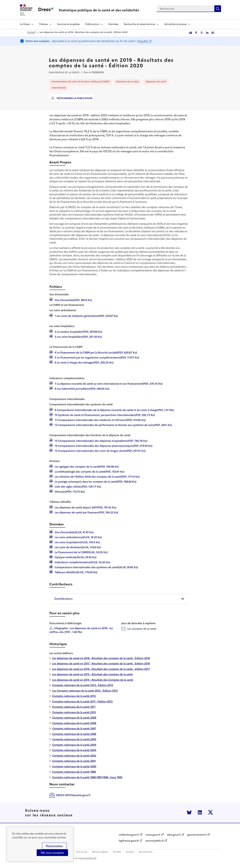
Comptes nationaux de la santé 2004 (74, 745)
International (59, 88)
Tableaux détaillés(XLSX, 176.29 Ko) (76, 572)
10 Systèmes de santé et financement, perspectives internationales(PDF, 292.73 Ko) (104, 415)
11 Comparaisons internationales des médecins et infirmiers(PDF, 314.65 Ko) (100, 420)
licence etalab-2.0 (88, 858)
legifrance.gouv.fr (129, 841)
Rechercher (218, 9)
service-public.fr (155, 841)
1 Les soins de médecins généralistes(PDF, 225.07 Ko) (86, 316)
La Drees (25, 24)
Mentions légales (100, 852)
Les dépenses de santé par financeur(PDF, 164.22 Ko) (86, 512)
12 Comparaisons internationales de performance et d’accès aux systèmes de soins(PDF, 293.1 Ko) (113, 425)
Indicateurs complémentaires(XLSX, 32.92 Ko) (82, 562)
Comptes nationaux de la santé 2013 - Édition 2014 (83, 685)
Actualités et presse (175, 24)
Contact (130, 852)
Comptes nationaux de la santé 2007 (74, 728)
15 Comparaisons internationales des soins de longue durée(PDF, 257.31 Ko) (100, 451)
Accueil (31, 32)
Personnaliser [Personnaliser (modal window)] (54, 846)
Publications (92, 24)
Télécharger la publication (74, 98)
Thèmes (43, 24)
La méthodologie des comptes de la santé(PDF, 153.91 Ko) (89, 471)
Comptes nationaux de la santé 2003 (74, 750)
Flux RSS (117, 852)
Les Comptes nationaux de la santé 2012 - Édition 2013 (85, 691)
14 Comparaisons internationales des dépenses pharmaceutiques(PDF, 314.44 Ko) (103, 446)
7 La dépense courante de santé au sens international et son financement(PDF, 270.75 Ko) (108, 383)
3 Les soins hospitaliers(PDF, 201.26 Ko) (78, 336)
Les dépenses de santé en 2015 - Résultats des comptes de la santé (92, 674)
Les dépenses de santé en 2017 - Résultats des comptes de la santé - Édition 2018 (101, 664)
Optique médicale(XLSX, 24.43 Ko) (75, 557)
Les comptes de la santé (139, 629)
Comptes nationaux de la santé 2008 (74, 723)
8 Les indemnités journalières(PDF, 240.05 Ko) (82, 388)
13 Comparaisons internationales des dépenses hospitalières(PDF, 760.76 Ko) (101, 441)
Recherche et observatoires (139, 24)
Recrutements (146, 852)
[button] (119, 599)
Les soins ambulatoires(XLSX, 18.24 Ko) (78, 537)
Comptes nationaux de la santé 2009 (74, 718)
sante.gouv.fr (153, 835)
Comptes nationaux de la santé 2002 (74, 756)
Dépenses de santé (156, 82)
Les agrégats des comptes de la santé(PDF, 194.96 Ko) (86, 466)
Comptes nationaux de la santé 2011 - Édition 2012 (82, 702)
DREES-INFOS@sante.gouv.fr (73, 795)
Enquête (143, 41)
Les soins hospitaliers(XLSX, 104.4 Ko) (77, 542)
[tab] (119, 599)
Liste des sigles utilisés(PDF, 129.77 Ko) (77, 486)
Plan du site (82, 852)
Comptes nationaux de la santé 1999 (74, 772)
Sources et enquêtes (69, 24)
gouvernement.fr (197, 835)
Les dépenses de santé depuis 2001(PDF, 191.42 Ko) (85, 507)
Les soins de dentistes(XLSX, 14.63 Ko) (77, 547)
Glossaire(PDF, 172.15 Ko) (69, 491)
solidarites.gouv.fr (129, 835)
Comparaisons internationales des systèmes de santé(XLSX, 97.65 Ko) (96, 567)
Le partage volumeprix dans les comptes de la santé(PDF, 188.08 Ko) (95, 481)
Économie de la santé (128, 82)
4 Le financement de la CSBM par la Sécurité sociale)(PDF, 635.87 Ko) (95, 352)
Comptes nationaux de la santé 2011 (74, 707)
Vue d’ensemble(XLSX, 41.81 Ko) (74, 532)
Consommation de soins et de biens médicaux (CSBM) (80, 82)
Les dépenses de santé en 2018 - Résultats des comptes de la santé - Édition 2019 (101, 658)
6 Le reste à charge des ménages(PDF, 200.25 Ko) (84, 362)
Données (113, 24)
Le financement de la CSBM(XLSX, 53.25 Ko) (81, 552)
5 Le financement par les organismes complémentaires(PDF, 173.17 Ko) (96, 357)
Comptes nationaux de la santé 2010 (74, 712)
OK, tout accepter (52, 853)
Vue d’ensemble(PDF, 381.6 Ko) (73, 300)
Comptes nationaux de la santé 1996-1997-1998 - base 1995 (87, 777)
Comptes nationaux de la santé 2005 (74, 739)
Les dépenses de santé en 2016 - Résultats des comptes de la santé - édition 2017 (101, 669)
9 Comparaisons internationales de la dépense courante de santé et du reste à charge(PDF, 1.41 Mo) (114, 410)
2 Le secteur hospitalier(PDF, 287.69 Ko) (78, 331)
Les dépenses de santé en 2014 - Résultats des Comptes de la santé (93, 680)
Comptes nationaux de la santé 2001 (74, 761)
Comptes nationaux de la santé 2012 (74, 696)
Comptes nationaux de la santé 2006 (74, 734)
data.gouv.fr (174, 835)
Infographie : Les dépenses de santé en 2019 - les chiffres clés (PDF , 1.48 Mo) (81, 630)
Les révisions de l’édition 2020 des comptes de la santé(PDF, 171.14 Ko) (97, 476)
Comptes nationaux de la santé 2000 (74, 766)
